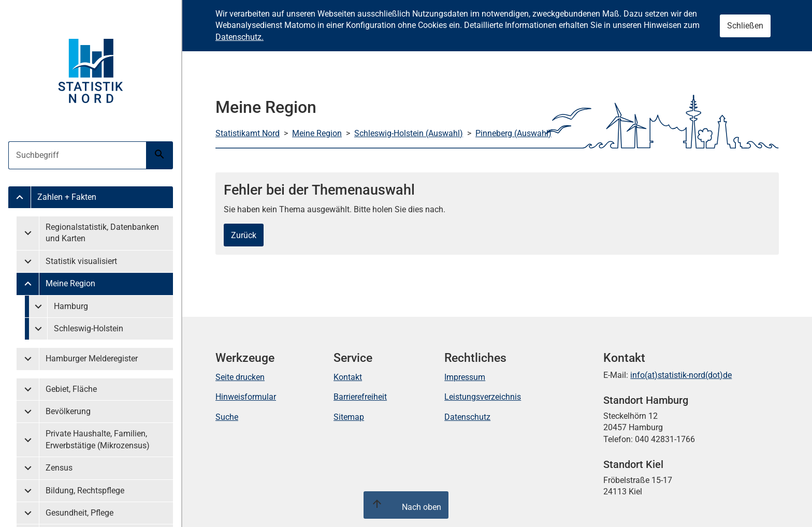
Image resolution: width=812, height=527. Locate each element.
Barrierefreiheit (360, 397)
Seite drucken (240, 377)
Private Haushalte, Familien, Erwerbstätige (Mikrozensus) (98, 439)
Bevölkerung (68, 411)
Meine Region (70, 283)
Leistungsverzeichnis (483, 397)
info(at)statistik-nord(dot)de (681, 375)
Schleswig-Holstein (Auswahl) (409, 133)
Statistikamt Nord (248, 133)
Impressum (465, 377)
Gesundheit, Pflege (79, 513)
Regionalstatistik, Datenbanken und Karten (102, 233)
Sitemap (349, 417)
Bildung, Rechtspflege (85, 491)
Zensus (59, 468)
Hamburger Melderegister (92, 358)
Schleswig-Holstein (89, 328)
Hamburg (71, 306)
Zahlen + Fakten (67, 197)
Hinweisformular (246, 397)
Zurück (244, 235)
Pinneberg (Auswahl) (513, 133)
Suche (227, 417)
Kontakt (348, 377)
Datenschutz (467, 417)
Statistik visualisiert (81, 261)
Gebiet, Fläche (71, 389)
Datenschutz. (240, 37)
